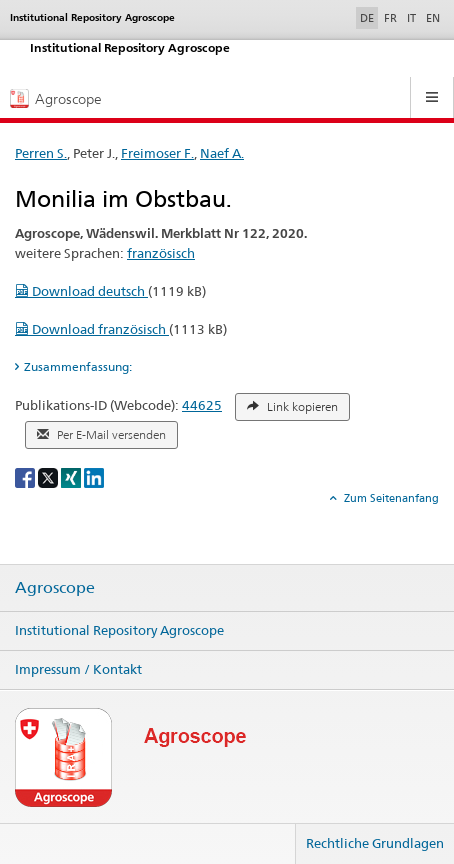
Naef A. (222, 153)
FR (390, 18)
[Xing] (72, 476)
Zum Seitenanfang (390, 498)
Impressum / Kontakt (78, 669)
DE (369, 17)
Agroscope (55, 588)
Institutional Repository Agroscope (119, 630)
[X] (49, 476)
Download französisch (92, 329)
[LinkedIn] (94, 476)
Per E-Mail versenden (101, 435)
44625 (202, 405)
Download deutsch (81, 291)
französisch (161, 253)
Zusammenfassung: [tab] (78, 366)
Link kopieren (292, 407)
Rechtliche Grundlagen (375, 843)
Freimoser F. (157, 153)
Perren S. (41, 153)
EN (433, 18)
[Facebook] (26, 476)
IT (411, 18)
